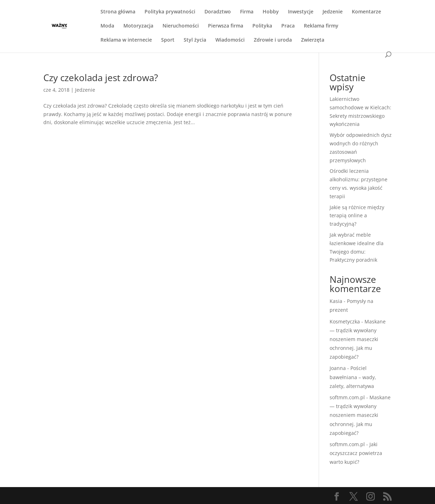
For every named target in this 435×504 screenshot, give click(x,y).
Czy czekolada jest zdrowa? (101, 78)
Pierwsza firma (226, 26)
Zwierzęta (313, 40)
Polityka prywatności (170, 12)
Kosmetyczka (345, 321)
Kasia (336, 301)
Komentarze (366, 12)
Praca (288, 26)
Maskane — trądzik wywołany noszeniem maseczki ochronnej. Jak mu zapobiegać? (358, 339)
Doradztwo (218, 12)
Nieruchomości (181, 26)
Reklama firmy (321, 26)
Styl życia (195, 40)
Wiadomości (230, 40)
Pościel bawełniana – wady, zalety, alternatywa (353, 377)
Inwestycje (301, 12)
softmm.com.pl (347, 397)
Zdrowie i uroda (273, 40)
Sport (168, 40)
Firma (247, 12)
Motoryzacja (138, 26)
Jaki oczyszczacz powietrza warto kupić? (356, 453)
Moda (107, 26)
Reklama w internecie (126, 40)
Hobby (271, 12)
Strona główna (118, 12)
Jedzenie (333, 12)
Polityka (262, 26)
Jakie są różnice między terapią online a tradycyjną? (357, 216)
